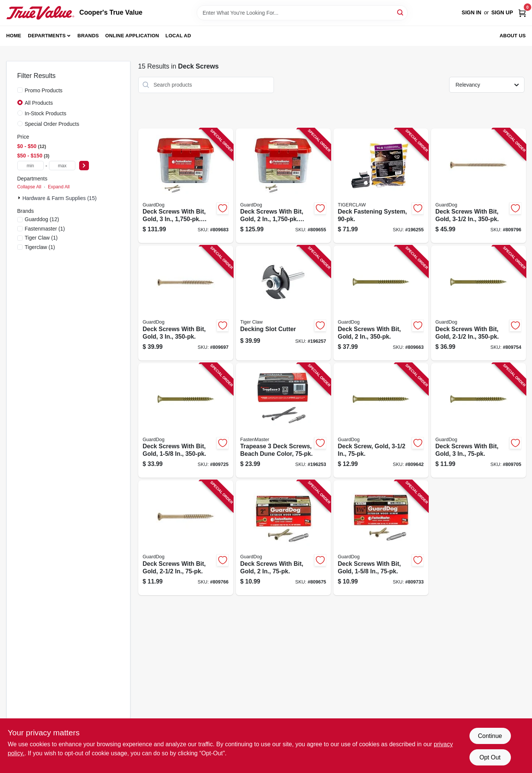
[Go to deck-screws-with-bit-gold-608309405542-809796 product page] (478, 186)
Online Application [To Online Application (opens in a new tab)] (132, 36)
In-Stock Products (46, 113)
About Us (513, 36)
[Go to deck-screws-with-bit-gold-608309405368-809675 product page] (283, 538)
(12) (42, 219)
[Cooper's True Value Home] (40, 13)
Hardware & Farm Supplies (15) (60, 198)
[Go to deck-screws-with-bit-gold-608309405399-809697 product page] (186, 303)
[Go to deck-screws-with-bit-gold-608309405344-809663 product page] (381, 303)
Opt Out (490, 757)
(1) (45, 229)
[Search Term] (302, 13)
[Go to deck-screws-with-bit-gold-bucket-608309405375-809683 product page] (186, 186)
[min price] (31, 166)
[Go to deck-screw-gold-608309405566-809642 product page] (381, 421)
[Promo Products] (20, 90)
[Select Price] (84, 166)
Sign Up (502, 12)
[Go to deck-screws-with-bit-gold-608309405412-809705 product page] (478, 421)
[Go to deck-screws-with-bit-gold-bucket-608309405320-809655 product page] (283, 186)
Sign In (471, 12)
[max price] (62, 166)
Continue (490, 736)
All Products (39, 103)
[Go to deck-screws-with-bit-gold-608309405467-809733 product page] (381, 538)
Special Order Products (52, 124)
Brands (88, 36)
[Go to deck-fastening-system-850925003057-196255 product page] (381, 186)
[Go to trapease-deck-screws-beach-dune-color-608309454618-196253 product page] (283, 421)
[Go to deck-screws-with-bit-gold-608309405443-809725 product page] (186, 421)
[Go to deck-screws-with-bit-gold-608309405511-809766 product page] (186, 538)
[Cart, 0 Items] (522, 13)
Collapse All (29, 187)
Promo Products (44, 90)
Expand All (59, 187)
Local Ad (178, 36)
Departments (47, 36)
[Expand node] (20, 198)
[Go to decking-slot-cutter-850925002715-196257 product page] (283, 303)
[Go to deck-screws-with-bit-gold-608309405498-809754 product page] (478, 303)
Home (14, 36)
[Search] (401, 12)
